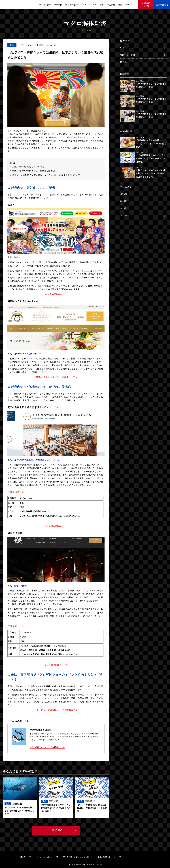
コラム (128, 5)
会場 (102, 5)
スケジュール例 (89, 5)
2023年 (123, 216)
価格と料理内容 (72, 5)
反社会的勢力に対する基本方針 (78, 857)
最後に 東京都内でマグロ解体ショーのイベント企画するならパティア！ (47, 175)
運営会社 (25, 857)
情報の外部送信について (109, 857)
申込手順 (111, 5)
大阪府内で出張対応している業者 (28, 167)
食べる (123, 62)
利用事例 (58, 5)
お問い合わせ (162, 5)
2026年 (123, 194)
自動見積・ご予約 (146, 5)
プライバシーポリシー (47, 857)
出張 (120, 5)
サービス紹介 (45, 5)
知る (122, 48)
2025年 (123, 201)
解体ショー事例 (127, 55)
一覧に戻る (56, 830)
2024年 (123, 208)
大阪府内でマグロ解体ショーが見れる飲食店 (33, 171)
